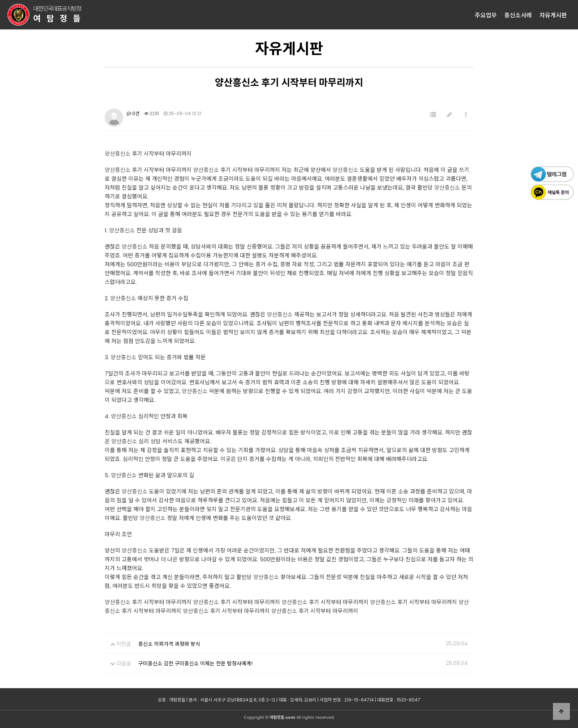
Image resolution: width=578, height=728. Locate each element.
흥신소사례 (518, 15)
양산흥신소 (118, 154)
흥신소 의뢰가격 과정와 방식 (169, 644)
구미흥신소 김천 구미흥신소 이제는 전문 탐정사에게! (195, 663)
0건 (133, 113)
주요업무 (486, 15)
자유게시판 (553, 15)
